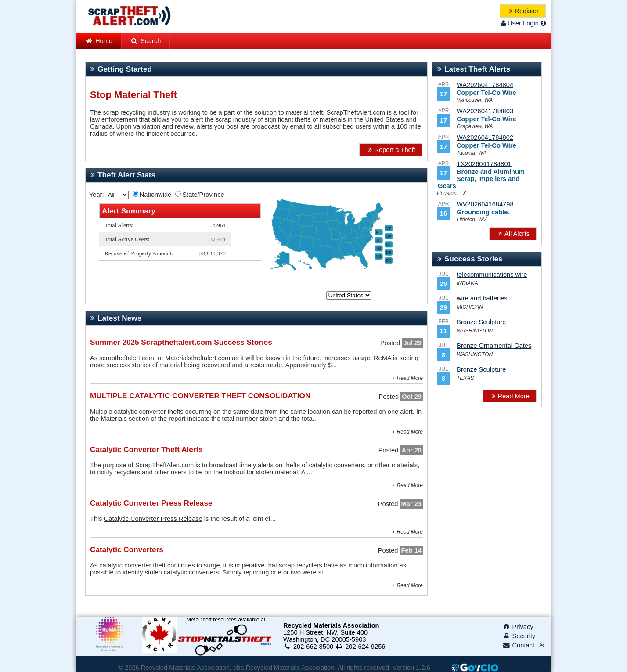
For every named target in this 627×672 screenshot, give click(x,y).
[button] (523, 11)
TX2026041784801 (484, 164)
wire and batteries (482, 298)
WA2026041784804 (485, 85)
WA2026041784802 (485, 137)
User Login (519, 23)
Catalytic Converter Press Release (153, 519)
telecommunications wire (492, 275)
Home (99, 41)
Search (146, 41)
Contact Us (523, 645)
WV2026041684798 (485, 204)
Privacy (518, 627)
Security (519, 636)
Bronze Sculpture (481, 322)
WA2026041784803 (485, 111)
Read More (406, 378)
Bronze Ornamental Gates (494, 346)
